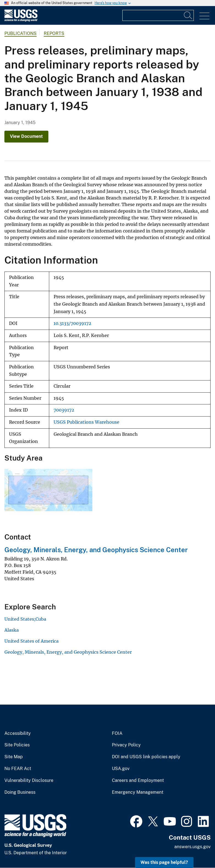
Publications (20, 33)
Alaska (12, 630)
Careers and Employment (138, 781)
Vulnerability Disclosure (29, 781)
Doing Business (20, 792)
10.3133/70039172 (72, 323)
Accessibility (18, 733)
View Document (26, 136)
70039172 (64, 410)
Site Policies (17, 745)
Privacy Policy (126, 745)
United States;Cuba (25, 619)
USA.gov (121, 769)
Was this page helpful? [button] (164, 862)
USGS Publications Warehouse (86, 422)
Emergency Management (138, 792)
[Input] (158, 15)
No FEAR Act (18, 769)
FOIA (117, 733)
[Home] (21, 20)
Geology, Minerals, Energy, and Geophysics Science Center (96, 550)
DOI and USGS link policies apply (146, 757)
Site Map (14, 757)
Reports (54, 33)
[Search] (188, 15)
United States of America (31, 641)
